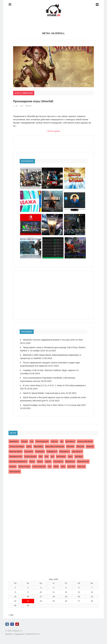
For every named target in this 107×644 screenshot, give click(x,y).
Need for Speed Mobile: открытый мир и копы (45, 392)
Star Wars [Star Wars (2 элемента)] (79, 456)
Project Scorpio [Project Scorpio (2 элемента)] (30, 456)
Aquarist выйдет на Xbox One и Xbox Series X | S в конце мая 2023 (55, 404)
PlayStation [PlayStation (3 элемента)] (40, 451)
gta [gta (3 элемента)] (62, 441)
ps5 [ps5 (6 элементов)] (52, 456)
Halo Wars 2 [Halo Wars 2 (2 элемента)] (70, 441)
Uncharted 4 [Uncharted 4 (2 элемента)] (58, 461)
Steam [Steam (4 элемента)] (32, 461)
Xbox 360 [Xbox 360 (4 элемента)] (71, 466)
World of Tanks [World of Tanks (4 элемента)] (24, 466)
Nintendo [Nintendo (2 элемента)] (90, 446)
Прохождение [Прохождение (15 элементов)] (15, 471)
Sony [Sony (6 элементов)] (70, 456)
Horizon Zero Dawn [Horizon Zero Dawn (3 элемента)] (17, 446)
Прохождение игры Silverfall (34, 101)
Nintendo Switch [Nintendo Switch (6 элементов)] (16, 451)
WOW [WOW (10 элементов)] (56, 466)
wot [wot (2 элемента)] (50, 466)
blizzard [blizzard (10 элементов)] (24, 441)
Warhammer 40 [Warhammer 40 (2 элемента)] (83, 461)
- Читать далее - (54, 131)
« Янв (11, 614)
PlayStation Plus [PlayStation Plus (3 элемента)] (16, 456)
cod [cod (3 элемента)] (32, 441)
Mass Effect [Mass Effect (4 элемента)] (39, 446)
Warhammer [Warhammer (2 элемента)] (70, 461)
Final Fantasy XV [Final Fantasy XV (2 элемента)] (42, 441)
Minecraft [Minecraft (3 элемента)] (80, 446)
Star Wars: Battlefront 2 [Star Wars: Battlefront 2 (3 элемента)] (18, 461)
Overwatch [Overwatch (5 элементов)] (29, 451)
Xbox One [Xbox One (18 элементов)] (81, 466)
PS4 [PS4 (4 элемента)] (47, 456)
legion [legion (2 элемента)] (29, 446)
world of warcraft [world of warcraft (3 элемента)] (39, 466)
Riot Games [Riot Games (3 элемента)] (61, 456)
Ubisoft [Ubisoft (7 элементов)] (48, 461)
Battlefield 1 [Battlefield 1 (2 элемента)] (14, 441)
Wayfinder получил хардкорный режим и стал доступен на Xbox (54, 340)
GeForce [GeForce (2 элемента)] (54, 441)
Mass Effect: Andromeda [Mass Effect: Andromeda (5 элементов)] (55, 446)
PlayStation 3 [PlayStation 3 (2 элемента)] (52, 451)
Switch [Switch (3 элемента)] (40, 461)
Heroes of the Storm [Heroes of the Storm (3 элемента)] (85, 441)
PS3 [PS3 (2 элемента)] (41, 456)
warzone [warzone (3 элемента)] (13, 466)
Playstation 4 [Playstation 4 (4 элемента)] (65, 451)
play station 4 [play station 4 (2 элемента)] (77, 451)
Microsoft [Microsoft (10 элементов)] (70, 446)
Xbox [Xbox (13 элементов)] (63, 466)
